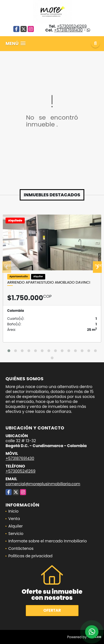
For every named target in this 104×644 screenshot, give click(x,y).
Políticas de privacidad (30, 556)
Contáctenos (21, 548)
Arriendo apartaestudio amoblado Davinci (49, 283)
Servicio (16, 534)
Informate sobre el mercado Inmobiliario (48, 541)
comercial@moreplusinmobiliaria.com (43, 484)
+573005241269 (72, 26)
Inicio (13, 511)
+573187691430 (68, 30)
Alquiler (16, 526)
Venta (14, 519)
